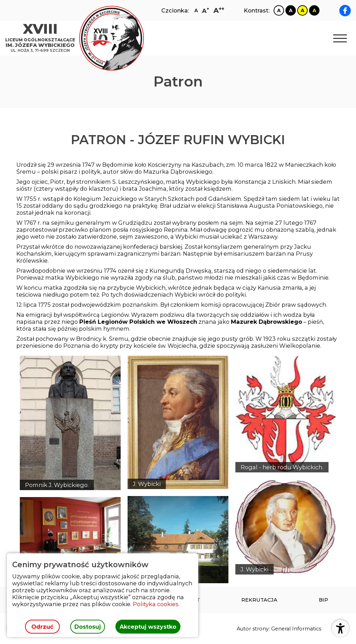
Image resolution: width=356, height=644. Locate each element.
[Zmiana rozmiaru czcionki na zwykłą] (196, 10)
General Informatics (296, 629)
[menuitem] (259, 600)
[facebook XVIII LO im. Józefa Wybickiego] (345, 11)
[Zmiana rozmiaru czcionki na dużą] (206, 11)
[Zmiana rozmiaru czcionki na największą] (219, 10)
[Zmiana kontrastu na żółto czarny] (302, 10)
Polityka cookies (156, 604)
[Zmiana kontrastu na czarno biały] (291, 10)
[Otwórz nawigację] (340, 38)
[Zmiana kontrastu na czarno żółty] (314, 10)
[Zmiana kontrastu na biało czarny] (279, 10)
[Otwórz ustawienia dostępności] (340, 628)
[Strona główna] (42, 38)
